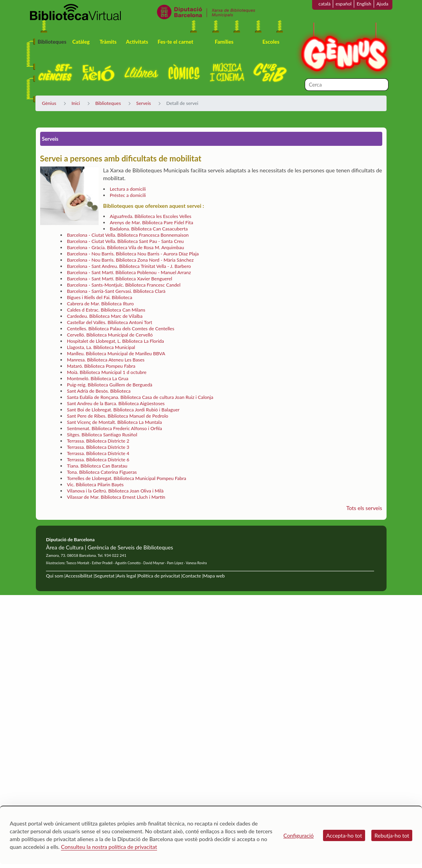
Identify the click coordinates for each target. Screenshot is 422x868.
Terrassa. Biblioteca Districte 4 (98, 453)
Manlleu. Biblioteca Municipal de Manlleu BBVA (116, 353)
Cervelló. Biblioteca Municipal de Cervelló (110, 335)
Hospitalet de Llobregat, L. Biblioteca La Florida (116, 341)
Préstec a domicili (128, 195)
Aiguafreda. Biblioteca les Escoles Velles (151, 216)
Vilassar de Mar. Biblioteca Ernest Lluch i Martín (116, 497)
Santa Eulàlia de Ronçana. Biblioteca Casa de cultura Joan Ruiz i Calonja (140, 397)
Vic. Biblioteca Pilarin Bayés (95, 484)
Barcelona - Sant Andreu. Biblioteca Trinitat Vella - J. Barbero (129, 266)
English (364, 4)
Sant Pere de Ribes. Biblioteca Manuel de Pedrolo (118, 416)
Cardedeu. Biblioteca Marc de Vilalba (105, 316)
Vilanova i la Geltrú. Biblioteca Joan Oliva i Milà (115, 491)
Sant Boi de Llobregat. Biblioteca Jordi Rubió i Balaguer (123, 410)
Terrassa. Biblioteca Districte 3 (98, 447)
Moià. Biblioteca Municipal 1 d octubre (107, 372)
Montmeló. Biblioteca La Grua (98, 378)
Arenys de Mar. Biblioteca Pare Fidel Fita (152, 222)
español (343, 4)
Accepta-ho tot (344, 835)
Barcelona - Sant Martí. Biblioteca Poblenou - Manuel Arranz (129, 272)
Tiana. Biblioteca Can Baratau (97, 466)
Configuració (298, 835)
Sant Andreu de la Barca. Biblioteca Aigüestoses (116, 403)
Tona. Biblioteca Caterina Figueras (102, 472)
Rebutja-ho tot (392, 835)
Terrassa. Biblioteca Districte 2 (98, 441)
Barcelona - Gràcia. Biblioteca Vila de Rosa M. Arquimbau (125, 247)
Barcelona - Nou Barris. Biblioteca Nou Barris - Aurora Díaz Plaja (133, 254)
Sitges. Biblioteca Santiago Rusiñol (102, 435)
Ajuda (382, 4)
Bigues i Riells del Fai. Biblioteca (100, 297)
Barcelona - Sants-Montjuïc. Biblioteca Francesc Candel (124, 285)
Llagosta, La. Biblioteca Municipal (101, 347)
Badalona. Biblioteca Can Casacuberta (149, 229)
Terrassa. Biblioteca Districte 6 (98, 460)
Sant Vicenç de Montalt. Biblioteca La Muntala (115, 422)
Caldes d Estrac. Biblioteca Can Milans (106, 310)
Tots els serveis (364, 508)
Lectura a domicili (128, 189)
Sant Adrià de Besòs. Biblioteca (99, 391)
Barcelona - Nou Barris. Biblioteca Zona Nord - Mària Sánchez (130, 260)
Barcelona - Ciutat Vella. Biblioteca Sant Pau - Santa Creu (125, 241)
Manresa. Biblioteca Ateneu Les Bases (106, 360)
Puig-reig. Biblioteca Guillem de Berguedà (110, 385)
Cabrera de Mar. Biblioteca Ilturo (101, 304)
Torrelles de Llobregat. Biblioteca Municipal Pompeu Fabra (127, 478)
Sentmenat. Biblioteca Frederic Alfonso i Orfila (115, 428)
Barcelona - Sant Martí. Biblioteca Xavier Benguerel (120, 279)
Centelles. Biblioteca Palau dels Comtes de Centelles (121, 329)
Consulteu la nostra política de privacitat (109, 847)
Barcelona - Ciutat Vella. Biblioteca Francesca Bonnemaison (128, 235)
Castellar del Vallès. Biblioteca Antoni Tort (110, 322)
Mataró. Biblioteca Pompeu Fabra (101, 366)
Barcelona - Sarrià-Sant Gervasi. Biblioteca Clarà (116, 291)
